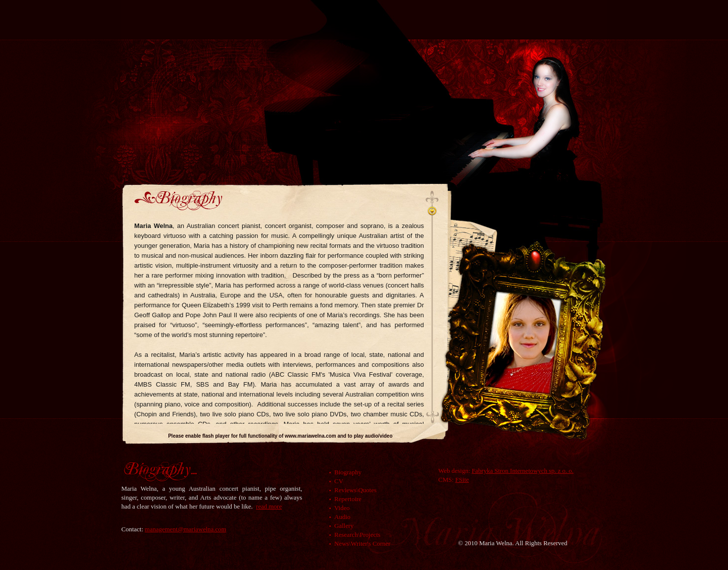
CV (339, 481)
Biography (348, 472)
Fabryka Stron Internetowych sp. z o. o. (523, 471)
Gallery (344, 526)
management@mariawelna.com (185, 529)
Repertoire (348, 499)
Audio (342, 517)
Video (342, 508)
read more (269, 506)
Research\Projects (357, 535)
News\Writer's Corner (362, 543)
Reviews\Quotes (355, 490)
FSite (462, 480)
